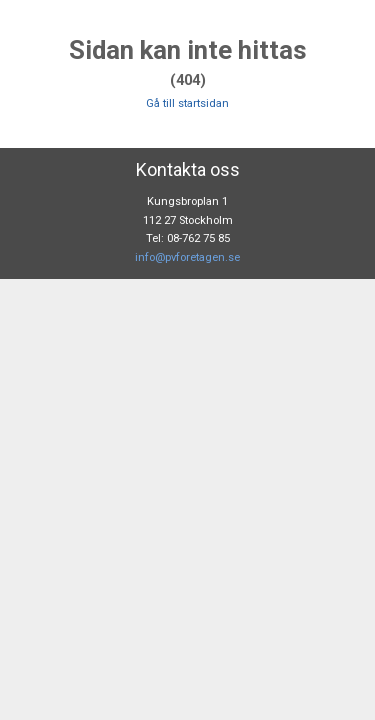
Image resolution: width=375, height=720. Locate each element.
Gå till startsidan (187, 103)
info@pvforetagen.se (187, 257)
